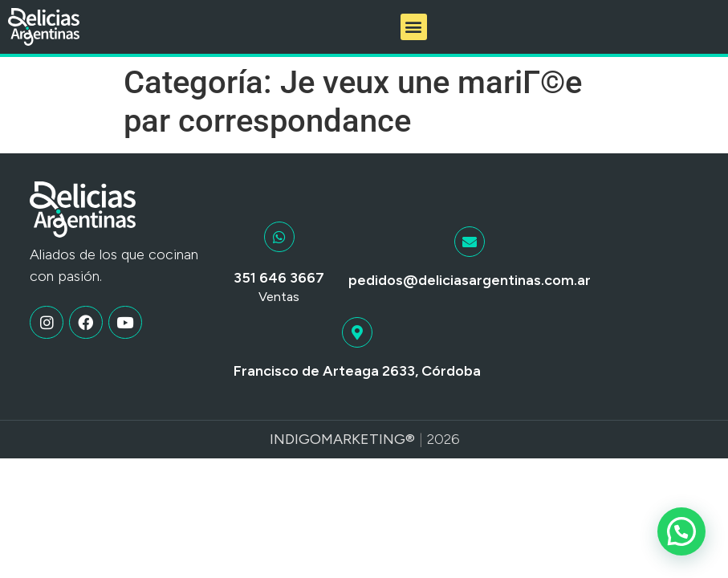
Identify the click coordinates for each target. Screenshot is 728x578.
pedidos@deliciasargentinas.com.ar (470, 280)
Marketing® (368, 439)
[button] (414, 27)
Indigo (295, 439)
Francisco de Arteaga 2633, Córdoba (357, 371)
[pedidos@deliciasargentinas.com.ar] (470, 242)
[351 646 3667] (279, 237)
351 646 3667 (279, 278)
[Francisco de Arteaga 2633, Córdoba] (357, 332)
